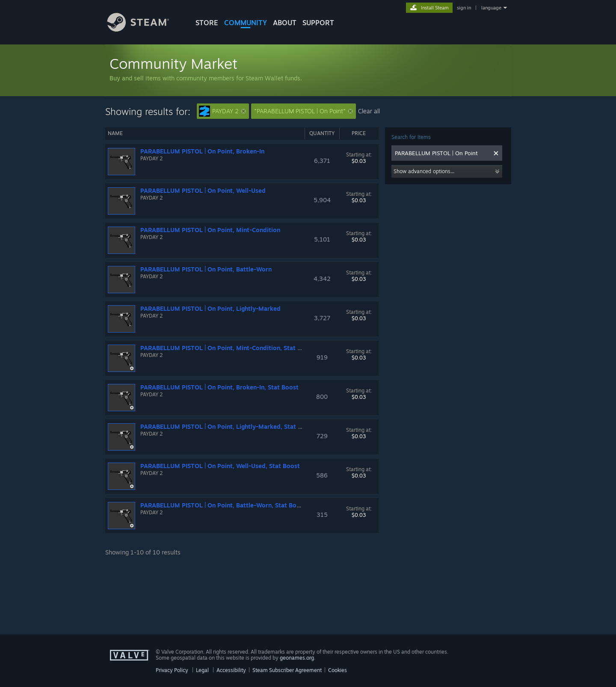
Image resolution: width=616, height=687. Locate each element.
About (285, 23)
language (491, 8)
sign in (464, 8)
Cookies (338, 670)
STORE (207, 23)
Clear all (369, 111)
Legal (202, 670)
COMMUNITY (246, 23)
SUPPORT (318, 23)
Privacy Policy (172, 670)
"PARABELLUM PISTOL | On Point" (304, 111)
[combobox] (442, 153)
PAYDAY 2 (222, 111)
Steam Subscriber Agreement (287, 670)
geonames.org (297, 658)
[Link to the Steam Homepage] (145, 29)
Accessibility (231, 670)
